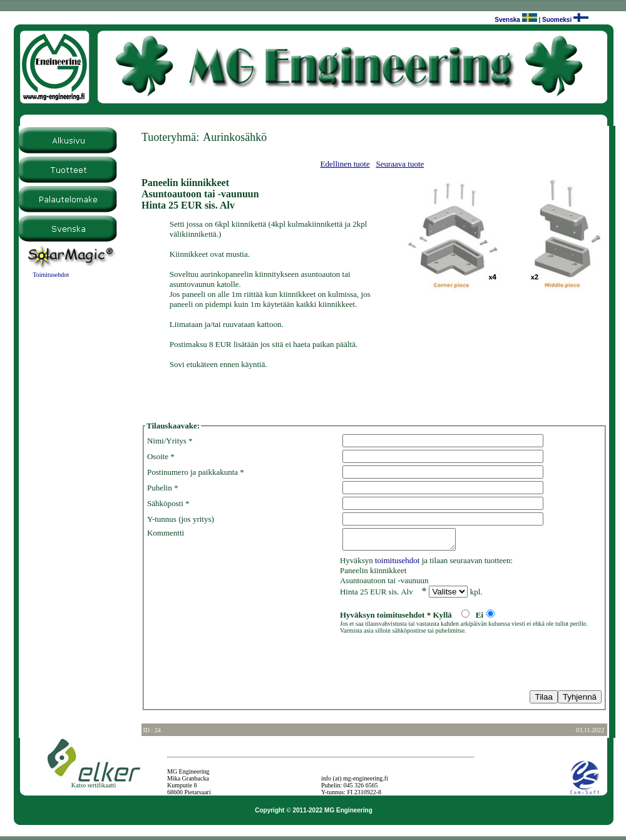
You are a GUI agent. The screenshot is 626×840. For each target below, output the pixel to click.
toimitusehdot (398, 564)
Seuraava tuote (400, 164)
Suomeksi (557, 20)
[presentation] (242, 665)
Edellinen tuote (345, 164)
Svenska (507, 20)
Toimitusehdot (51, 275)
